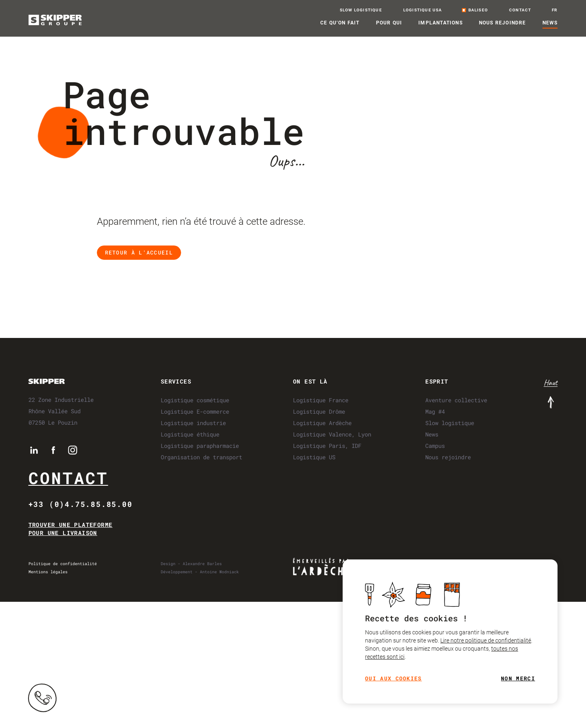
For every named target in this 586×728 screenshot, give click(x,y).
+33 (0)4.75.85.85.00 (81, 504)
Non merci (518, 679)
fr (554, 10)
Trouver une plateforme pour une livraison (71, 529)
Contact (68, 478)
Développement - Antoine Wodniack (200, 572)
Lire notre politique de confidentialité (486, 640)
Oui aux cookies (394, 679)
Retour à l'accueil (139, 252)
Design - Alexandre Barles (191, 564)
